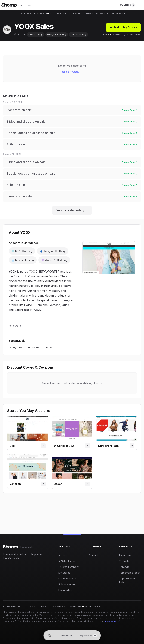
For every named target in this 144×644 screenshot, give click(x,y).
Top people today (130, 573)
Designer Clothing (57, 34)
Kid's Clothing (36, 34)
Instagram (15, 348)
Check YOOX (72, 72)
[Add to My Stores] (123, 28)
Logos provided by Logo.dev (61, 621)
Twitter (48, 348)
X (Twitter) (125, 561)
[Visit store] (43, 447)
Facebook (33, 348)
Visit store (20, 34)
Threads (124, 567)
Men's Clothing (78, 34)
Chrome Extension (69, 567)
